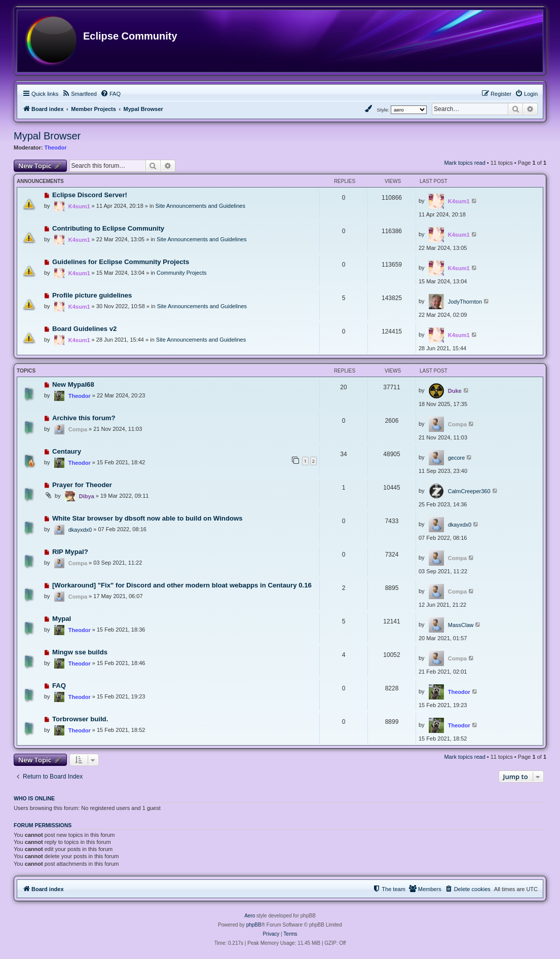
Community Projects (181, 273)
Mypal (62, 619)
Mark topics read (464, 163)
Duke (455, 391)
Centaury (67, 451)
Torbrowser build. (80, 719)
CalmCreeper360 (469, 491)
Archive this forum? (84, 418)
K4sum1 (79, 206)
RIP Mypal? (70, 552)
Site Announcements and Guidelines (200, 206)
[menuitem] (79, 94)
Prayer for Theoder (82, 485)
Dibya (87, 496)
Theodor (56, 147)
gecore (457, 458)
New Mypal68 (73, 384)
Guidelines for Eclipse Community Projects (121, 262)
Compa (78, 429)
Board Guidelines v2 (85, 329)
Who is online (34, 798)
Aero (250, 916)
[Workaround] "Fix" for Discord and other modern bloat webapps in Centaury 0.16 (182, 585)
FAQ (59, 686)
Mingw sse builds (80, 652)
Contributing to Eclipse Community (108, 228)
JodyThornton (465, 302)
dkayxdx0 (80, 530)
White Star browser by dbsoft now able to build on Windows (147, 518)
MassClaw (461, 625)
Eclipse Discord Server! (90, 195)
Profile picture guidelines (92, 295)
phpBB (254, 925)
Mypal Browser (47, 136)
